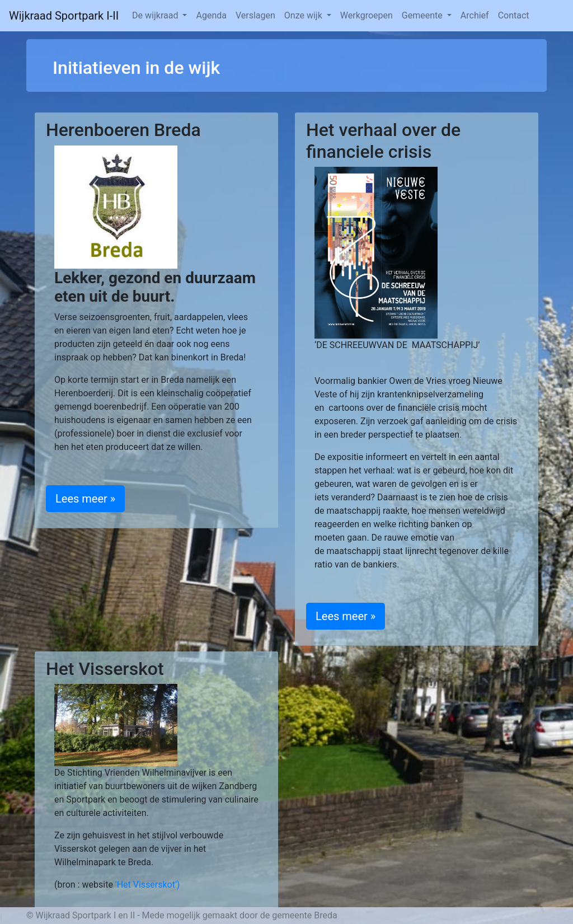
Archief (475, 15)
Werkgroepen (367, 15)
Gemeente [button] (423, 15)
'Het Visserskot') (148, 885)
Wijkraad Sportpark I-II (64, 16)
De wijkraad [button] (156, 15)
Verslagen (255, 15)
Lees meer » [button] (85, 499)
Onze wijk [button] (304, 15)
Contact (514, 15)
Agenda (211, 15)
